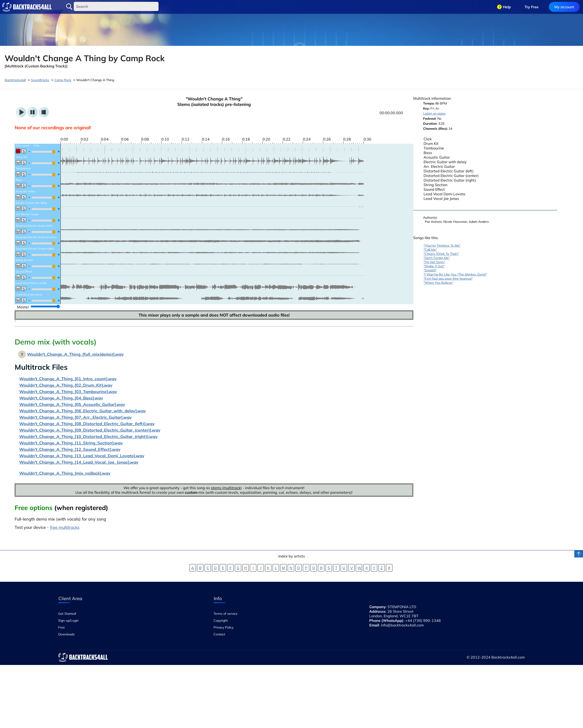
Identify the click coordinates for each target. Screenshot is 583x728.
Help (507, 7)
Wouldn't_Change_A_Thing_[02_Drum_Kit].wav (66, 385)
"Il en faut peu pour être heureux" (448, 279)
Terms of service (226, 614)
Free (62, 627)
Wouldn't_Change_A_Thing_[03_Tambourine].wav (68, 392)
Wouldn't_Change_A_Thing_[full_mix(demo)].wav (75, 354)
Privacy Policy (223, 627)
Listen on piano (434, 113)
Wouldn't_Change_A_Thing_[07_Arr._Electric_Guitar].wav (75, 417)
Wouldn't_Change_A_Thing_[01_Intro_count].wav (68, 379)
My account (564, 7)
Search (69, 7)
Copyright (221, 620)
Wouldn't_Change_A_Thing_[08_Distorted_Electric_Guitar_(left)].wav (87, 424)
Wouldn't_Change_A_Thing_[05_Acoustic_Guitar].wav (72, 404)
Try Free (532, 7)
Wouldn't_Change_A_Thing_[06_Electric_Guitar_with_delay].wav (83, 411)
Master (23, 307)
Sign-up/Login (68, 620)
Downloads (66, 634)
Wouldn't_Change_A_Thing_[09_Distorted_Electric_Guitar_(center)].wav (90, 430)
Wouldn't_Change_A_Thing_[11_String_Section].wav (71, 443)
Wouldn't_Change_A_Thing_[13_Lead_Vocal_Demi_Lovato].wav (82, 456)
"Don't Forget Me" (437, 258)
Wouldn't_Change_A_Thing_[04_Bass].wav (61, 398)
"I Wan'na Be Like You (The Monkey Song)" (455, 274)
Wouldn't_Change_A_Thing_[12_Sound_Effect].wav (70, 449)
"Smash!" (430, 270)
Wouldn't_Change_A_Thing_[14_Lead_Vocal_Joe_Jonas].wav (79, 462)
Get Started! (67, 614)
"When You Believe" (438, 283)
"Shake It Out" (434, 266)
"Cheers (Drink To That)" (441, 254)
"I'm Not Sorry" (434, 262)
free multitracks (65, 527)
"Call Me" (430, 250)
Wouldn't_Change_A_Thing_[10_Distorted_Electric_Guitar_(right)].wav (88, 437)
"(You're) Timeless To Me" (442, 245)
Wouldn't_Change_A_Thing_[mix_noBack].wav (65, 473)
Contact (219, 634)
